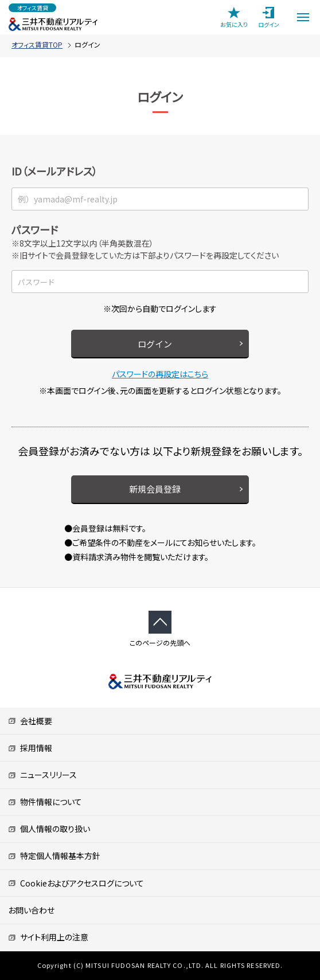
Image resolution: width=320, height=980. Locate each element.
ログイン (155, 344)
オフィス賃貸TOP (37, 44)
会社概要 (30, 721)
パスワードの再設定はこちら (160, 374)
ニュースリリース (42, 775)
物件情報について (45, 802)
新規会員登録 (155, 489)
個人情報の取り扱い (49, 829)
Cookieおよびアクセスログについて (76, 883)
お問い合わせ (31, 910)
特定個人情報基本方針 (54, 856)
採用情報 (30, 748)
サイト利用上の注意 (48, 937)
